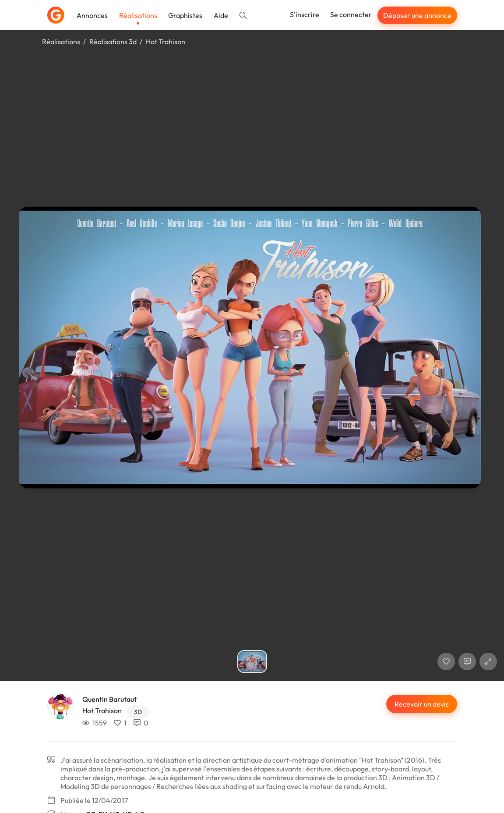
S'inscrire (305, 14)
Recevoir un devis (422, 704)
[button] (488, 662)
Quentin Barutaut (109, 699)
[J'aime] (446, 662)
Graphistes (185, 15)
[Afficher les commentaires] (467, 662)
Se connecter (351, 14)
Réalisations (138, 15)
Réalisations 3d (113, 42)
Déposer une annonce (417, 15)
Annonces (92, 15)
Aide (221, 15)
